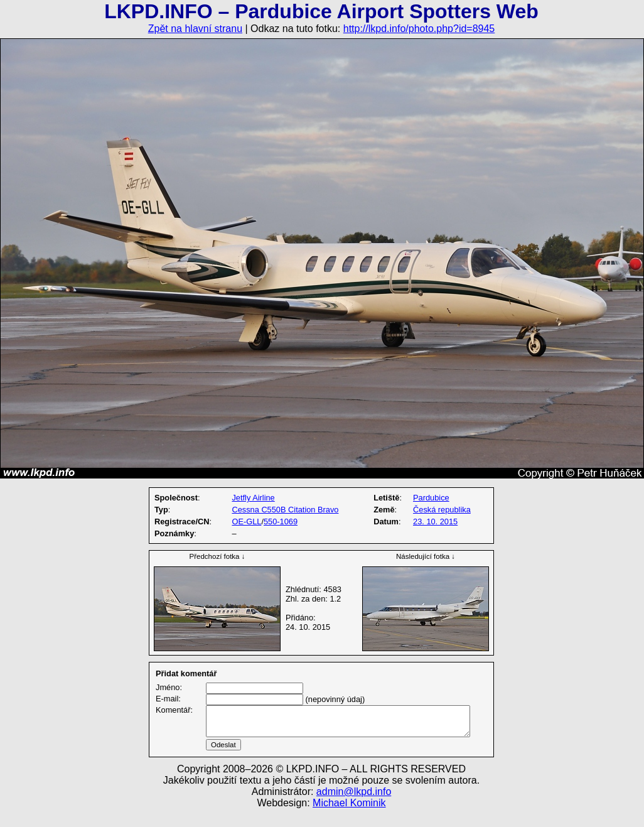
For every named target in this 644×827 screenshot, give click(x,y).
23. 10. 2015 (435, 522)
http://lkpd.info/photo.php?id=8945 (419, 29)
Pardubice (431, 498)
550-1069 (281, 522)
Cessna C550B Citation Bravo (285, 510)
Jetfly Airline (253, 498)
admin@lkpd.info (354, 807)
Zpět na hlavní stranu (195, 29)
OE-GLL (246, 522)
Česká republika (442, 510)
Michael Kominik (349, 818)
